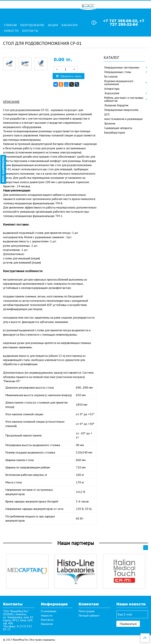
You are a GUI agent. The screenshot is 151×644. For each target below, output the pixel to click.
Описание (11, 102)
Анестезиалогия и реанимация (123, 119)
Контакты (30, 31)
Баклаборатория (115, 133)
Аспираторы (112, 89)
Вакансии (69, 25)
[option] (27, 571)
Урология (110, 124)
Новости (11, 31)
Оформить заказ (68, 76)
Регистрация (86, 611)
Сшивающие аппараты (118, 128)
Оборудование (32, 25)
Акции (53, 25)
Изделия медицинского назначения (119, 83)
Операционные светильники (122, 68)
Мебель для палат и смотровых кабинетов (124, 99)
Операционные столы (118, 72)
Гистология (111, 77)
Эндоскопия (112, 93)
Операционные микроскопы (121, 110)
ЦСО (107, 114)
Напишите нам (3, 169)
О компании (49, 611)
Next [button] (146, 548)
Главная (10, 25)
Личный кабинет (89, 615)
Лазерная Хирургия (116, 105)
